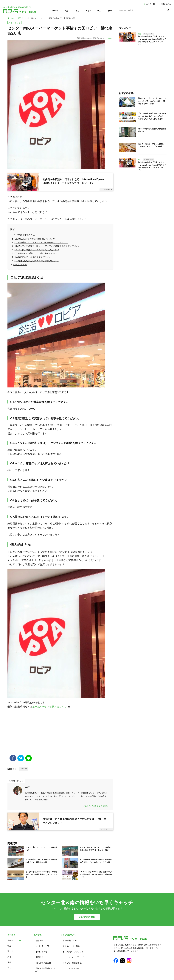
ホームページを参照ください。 (50, 707)
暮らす (88, 11)
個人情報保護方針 (43, 960)
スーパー (24, 769)
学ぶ (99, 11)
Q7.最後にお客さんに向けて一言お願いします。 (37, 261)
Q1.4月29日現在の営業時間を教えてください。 (37, 239)
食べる (55, 11)
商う (110, 11)
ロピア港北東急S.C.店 (24, 235)
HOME (12, 18)
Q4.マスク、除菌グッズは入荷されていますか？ (37, 250)
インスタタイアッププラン (74, 950)
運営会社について (70, 940)
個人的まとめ (20, 264)
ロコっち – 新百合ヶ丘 (72, 960)
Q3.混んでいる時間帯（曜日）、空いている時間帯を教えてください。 (47, 246)
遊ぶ (77, 11)
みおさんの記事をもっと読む (96, 806)
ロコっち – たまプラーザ (73, 955)
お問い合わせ (166, 4)
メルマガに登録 (87, 917)
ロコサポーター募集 (71, 945)
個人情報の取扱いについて (44, 967)
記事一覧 (40, 940)
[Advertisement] (60, 733)
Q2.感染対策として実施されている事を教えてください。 (41, 242)
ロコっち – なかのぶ (71, 965)
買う (67, 11)
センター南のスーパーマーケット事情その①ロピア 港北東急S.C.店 (50, 18)
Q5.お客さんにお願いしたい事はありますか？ (36, 253)
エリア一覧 (150, 4)
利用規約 (40, 955)
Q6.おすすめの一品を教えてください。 (33, 257)
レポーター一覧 (43, 945)
